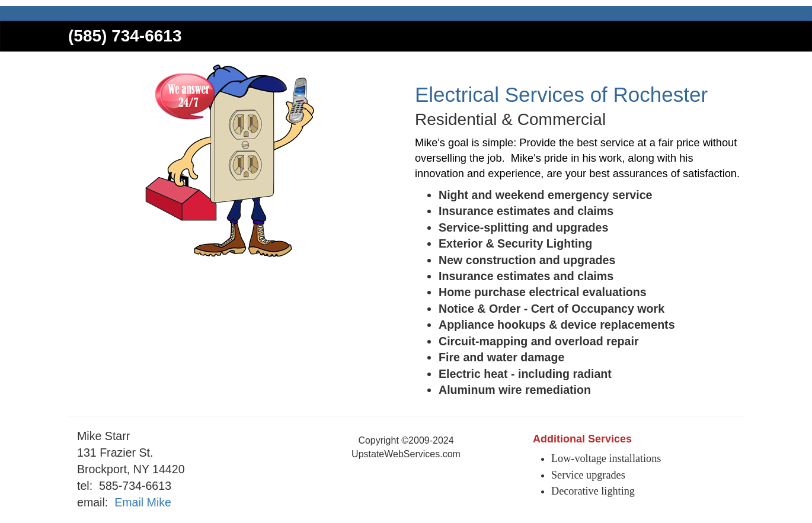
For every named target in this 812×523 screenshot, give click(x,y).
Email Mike (143, 502)
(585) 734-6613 (125, 36)
